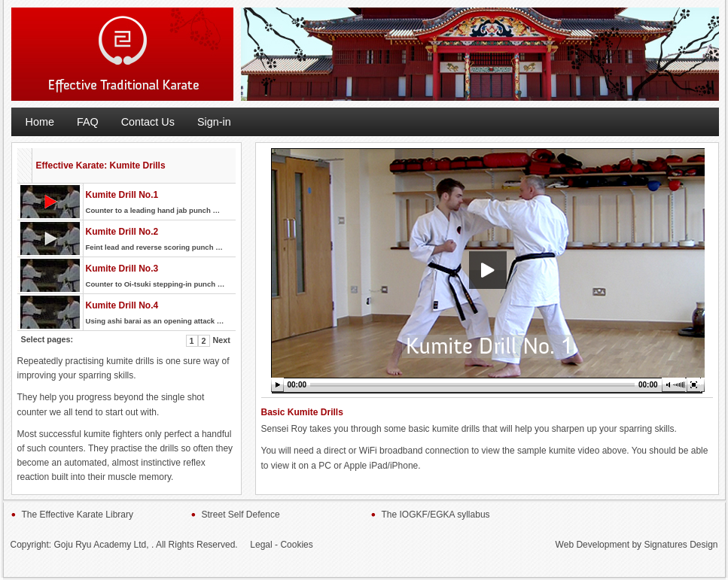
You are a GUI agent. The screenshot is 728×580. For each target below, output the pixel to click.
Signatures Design (681, 545)
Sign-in (214, 122)
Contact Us (148, 122)
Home (40, 122)
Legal (261, 545)
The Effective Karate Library (78, 515)
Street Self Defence (241, 515)
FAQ (88, 122)
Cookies (296, 545)
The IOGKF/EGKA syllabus (436, 515)
